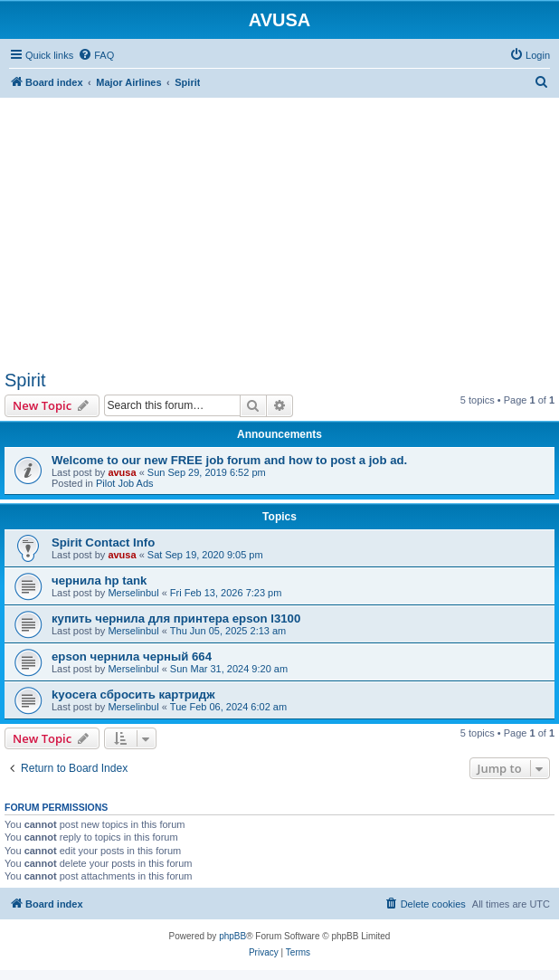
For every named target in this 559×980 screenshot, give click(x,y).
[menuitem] (96, 55)
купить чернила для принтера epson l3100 (176, 618)
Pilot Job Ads (125, 483)
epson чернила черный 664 (132, 657)
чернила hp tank (99, 580)
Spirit (25, 380)
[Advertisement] (279, 224)
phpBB (232, 936)
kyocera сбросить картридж (133, 695)
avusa (122, 472)
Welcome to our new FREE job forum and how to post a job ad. (229, 460)
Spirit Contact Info (103, 542)
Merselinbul (133, 593)
